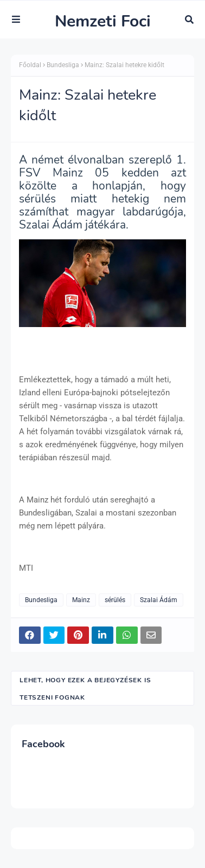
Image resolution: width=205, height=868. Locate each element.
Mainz (81, 600)
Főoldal (30, 65)
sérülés (115, 600)
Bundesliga (63, 65)
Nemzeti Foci (103, 21)
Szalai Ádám (159, 600)
